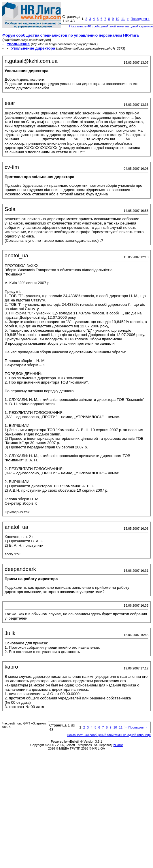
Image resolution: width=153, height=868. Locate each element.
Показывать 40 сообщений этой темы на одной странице (111, 26)
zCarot (118, 745)
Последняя (140, 19)
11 (123, 19)
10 (118, 19)
